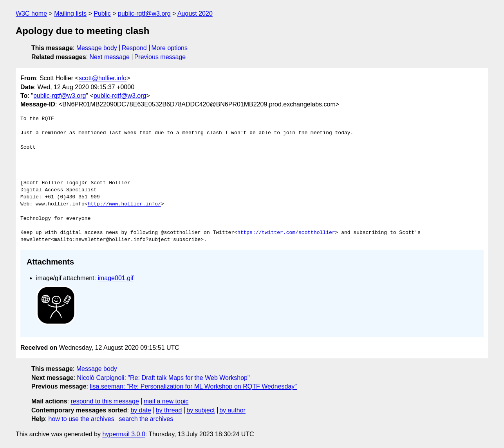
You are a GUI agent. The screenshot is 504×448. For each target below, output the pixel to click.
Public (102, 13)
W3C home (31, 13)
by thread (169, 410)
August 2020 (195, 13)
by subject (201, 410)
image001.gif (116, 278)
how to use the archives (81, 419)
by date (141, 410)
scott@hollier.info (103, 78)
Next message (110, 57)
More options (170, 48)
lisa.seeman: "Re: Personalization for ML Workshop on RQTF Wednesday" (193, 386)
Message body (97, 48)
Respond (134, 48)
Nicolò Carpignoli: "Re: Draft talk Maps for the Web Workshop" (163, 378)
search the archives (146, 419)
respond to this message (105, 401)
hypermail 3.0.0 (124, 434)
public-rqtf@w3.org (144, 13)
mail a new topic (166, 401)
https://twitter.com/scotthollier (286, 233)
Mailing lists (70, 13)
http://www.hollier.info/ (124, 204)
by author (232, 410)
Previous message (160, 57)
